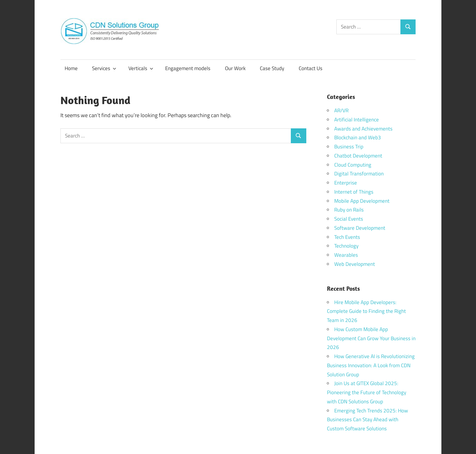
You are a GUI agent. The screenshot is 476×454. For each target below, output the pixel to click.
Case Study (272, 68)
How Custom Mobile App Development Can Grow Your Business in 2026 (371, 338)
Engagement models (188, 68)
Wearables (346, 255)
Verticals (141, 68)
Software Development (360, 228)
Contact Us (311, 68)
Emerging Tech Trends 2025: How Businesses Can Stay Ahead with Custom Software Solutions (367, 420)
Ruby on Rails (349, 210)
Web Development (355, 264)
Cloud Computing (353, 165)
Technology (346, 246)
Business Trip (349, 147)
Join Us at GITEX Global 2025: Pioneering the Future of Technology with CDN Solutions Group (367, 392)
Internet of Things (354, 192)
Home (71, 68)
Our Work (235, 68)
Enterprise (346, 183)
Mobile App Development (362, 201)
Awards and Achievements (363, 129)
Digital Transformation (359, 174)
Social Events (349, 219)
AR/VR (341, 110)
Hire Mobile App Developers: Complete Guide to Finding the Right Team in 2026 (366, 311)
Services (104, 68)
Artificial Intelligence (357, 120)
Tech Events (347, 237)
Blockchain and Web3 (358, 137)
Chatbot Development (358, 156)
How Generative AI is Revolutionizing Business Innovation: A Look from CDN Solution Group (371, 365)
